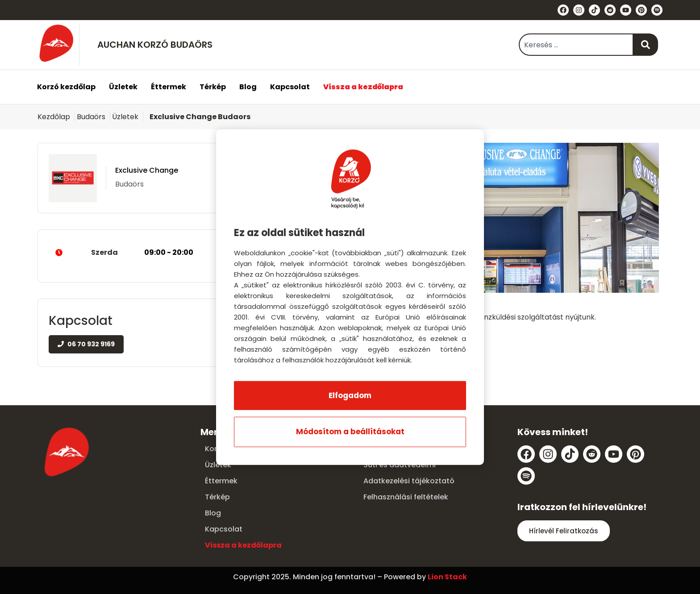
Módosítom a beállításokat (350, 432)
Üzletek (123, 87)
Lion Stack (447, 577)
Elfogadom (350, 395)
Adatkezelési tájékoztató (409, 481)
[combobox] (576, 45)
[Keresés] (646, 45)
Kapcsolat (290, 87)
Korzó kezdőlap (66, 87)
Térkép (213, 87)
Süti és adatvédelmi (400, 465)
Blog (248, 87)
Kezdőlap (54, 117)
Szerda (142, 253)
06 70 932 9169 (86, 344)
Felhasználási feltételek (406, 497)
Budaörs (91, 117)
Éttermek (169, 87)
